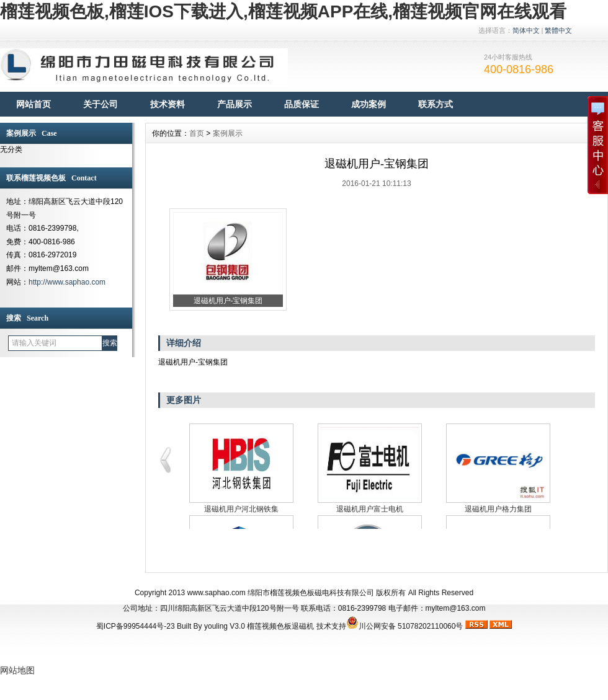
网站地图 (17, 670)
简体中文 (526, 30)
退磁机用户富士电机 (370, 509)
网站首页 (34, 104)
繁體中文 (558, 30)
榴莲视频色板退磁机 (280, 626)
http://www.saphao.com (67, 282)
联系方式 (436, 104)
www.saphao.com (217, 593)
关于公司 (101, 104)
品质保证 (302, 104)
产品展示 (235, 104)
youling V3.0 (225, 626)
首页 (197, 133)
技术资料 (168, 104)
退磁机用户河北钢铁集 (241, 509)
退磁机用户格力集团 (498, 509)
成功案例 (369, 104)
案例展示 (228, 133)
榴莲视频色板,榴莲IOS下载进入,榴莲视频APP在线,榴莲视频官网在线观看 (283, 11)
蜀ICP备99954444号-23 (136, 626)
